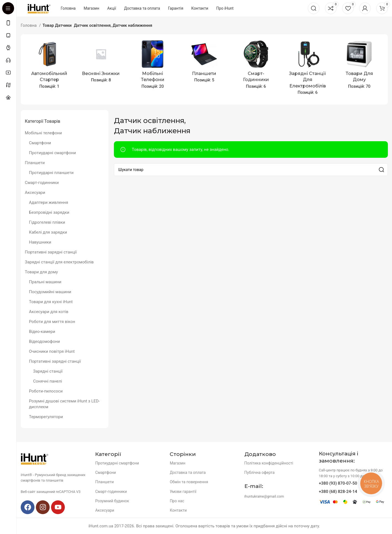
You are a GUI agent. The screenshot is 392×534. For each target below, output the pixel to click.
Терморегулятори (46, 417)
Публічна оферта (260, 472)
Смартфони (40, 143)
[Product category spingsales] (101, 63)
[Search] (314, 8)
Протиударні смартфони (52, 153)
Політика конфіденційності (269, 463)
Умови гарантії (183, 492)
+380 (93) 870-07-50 (338, 483)
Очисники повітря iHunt (52, 351)
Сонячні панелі (48, 381)
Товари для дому (41, 272)
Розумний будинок (112, 501)
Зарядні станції (48, 371)
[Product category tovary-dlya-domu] (359, 66)
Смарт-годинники (42, 183)
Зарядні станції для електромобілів (59, 262)
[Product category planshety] (204, 63)
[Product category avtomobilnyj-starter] (49, 66)
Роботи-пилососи (46, 391)
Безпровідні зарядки (49, 212)
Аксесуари (35, 193)
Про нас (177, 501)
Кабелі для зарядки (48, 232)
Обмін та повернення (189, 482)
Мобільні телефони (43, 133)
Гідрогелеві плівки (47, 222)
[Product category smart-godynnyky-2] (256, 66)
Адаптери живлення (49, 202)
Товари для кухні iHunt (51, 302)
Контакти (178, 510)
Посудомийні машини (50, 292)
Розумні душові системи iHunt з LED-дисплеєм (64, 404)
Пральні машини (45, 282)
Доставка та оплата (188, 472)
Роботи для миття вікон (52, 322)
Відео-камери (42, 332)
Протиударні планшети (51, 173)
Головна (29, 25)
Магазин (178, 463)
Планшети (35, 163)
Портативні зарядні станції (51, 252)
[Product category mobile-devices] (153, 66)
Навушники (40, 242)
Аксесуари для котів (49, 312)
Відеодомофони (44, 341)
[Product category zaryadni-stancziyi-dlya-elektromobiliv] (307, 69)
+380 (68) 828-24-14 (338, 492)
